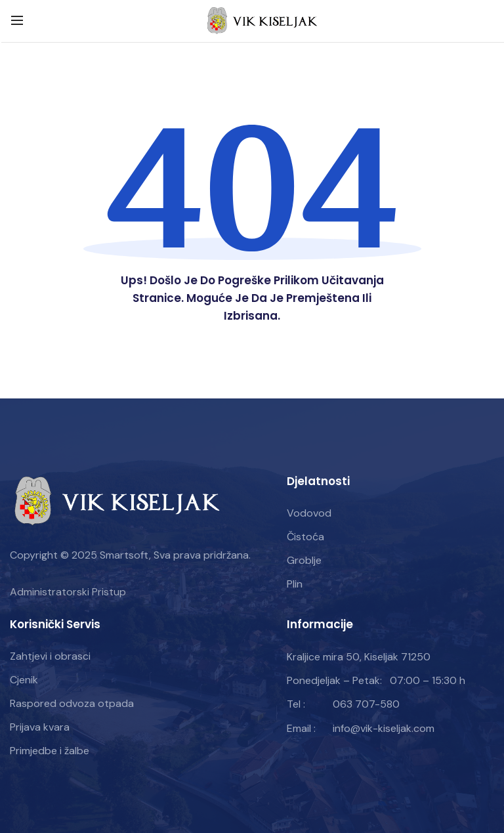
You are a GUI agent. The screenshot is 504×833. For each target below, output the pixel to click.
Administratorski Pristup (68, 592)
